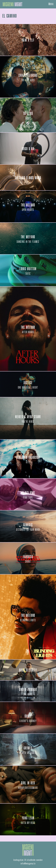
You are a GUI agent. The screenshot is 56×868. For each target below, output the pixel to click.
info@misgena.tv (28, 864)
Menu (51, 4)
